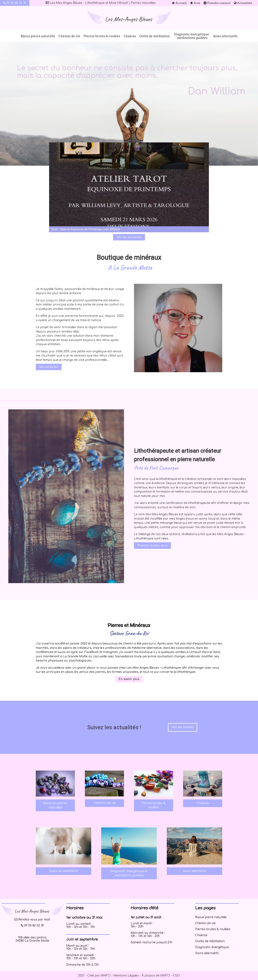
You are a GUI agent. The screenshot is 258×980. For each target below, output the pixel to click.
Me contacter (49, 367)
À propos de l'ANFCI (156, 976)
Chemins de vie (105, 803)
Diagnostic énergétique (212, 947)
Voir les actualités (129, 237)
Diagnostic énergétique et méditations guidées (129, 873)
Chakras (130, 36)
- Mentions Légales (125, 976)
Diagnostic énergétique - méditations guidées (191, 36)
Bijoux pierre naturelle (38, 36)
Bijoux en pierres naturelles (55, 805)
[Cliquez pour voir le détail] (85, 229)
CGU (176, 976)
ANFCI (106, 976)
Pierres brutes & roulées (102, 36)
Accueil (179, 3)
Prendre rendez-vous (152, 546)
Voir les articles (183, 727)
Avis (195, 3)
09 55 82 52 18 (15, 3)
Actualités (243, 3)
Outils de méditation (155, 36)
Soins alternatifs (225, 36)
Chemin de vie (69, 36)
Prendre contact (217, 3)
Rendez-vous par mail (32, 920)
